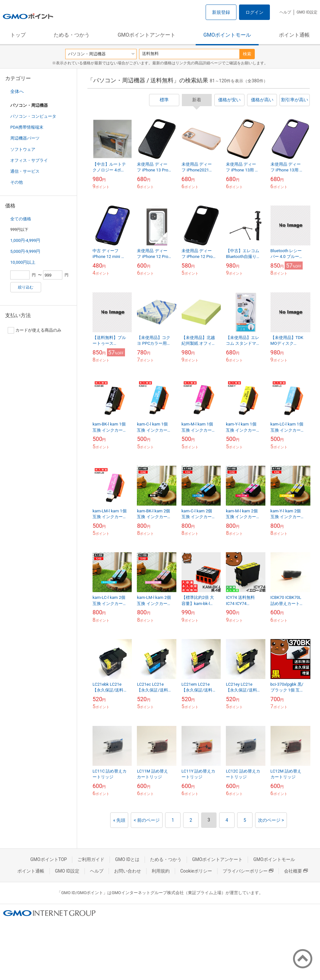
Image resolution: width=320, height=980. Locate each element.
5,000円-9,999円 (25, 251)
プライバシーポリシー (248, 871)
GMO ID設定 (307, 12)
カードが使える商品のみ (35, 330)
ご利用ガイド (91, 859)
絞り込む (26, 287)
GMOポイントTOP (49, 859)
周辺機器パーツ (25, 138)
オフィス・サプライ (29, 160)
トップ (18, 35)
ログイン (254, 12)
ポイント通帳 (294, 35)
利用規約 (161, 871)
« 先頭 (119, 820)
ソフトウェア (23, 149)
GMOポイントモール (227, 35)
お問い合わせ (128, 871)
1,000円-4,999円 (25, 240)
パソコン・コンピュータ (33, 116)
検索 (247, 54)
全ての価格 (21, 219)
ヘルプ (285, 12)
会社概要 (296, 871)
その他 (17, 182)
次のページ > (271, 820)
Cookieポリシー (196, 871)
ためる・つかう (72, 35)
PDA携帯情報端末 (27, 127)
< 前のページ (147, 820)
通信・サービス (25, 171)
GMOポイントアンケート (147, 35)
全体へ (17, 91)
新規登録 (221, 12)
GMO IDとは (127, 859)
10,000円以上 (23, 262)
